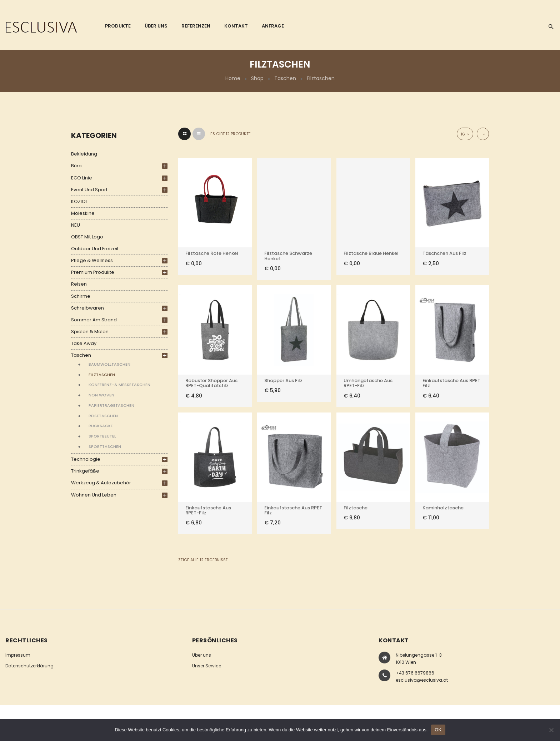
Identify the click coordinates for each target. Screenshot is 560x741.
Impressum (18, 655)
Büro (76, 166)
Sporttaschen (105, 446)
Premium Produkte (93, 272)
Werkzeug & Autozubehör (101, 483)
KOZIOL (79, 201)
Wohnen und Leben (94, 495)
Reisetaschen (103, 416)
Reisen (79, 284)
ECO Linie (82, 178)
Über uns (202, 655)
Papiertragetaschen (111, 405)
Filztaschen (102, 375)
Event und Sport (89, 190)
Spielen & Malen (90, 332)
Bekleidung (84, 154)
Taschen (285, 78)
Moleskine (83, 213)
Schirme (81, 296)
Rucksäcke (101, 426)
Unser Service (207, 666)
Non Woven (101, 395)
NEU (76, 225)
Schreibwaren (87, 308)
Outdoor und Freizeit (95, 249)
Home (233, 78)
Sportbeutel (102, 436)
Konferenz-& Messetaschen (119, 385)
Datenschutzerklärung (29, 666)
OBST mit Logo (87, 237)
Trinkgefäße (85, 471)
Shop (257, 78)
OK (438, 730)
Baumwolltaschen (109, 364)
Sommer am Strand (94, 320)
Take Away (84, 343)
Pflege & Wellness (92, 260)
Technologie (86, 459)
